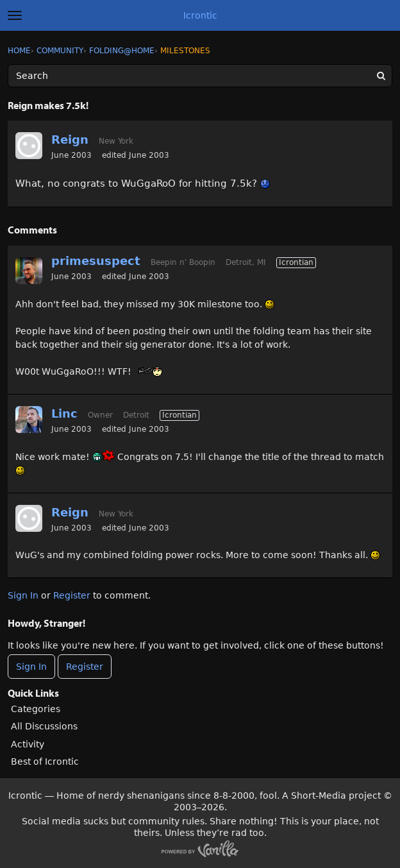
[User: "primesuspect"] (29, 271)
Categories (36, 709)
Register (72, 595)
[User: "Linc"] (29, 420)
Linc (64, 413)
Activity (28, 744)
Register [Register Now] (85, 667)
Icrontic (200, 15)
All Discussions (44, 726)
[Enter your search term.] (200, 76)
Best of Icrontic (45, 762)
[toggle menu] (15, 15)
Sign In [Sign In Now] (31, 667)
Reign (70, 140)
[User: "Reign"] (29, 146)
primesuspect (96, 261)
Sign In (23, 595)
